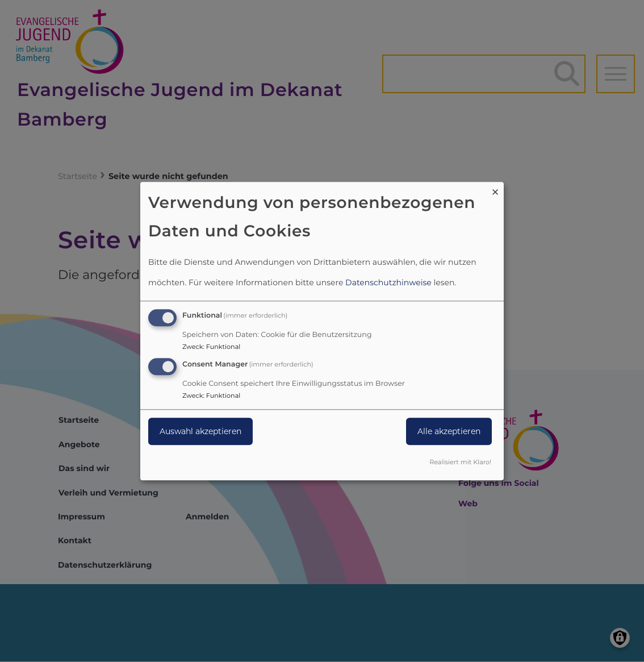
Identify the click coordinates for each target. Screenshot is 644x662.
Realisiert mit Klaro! (460, 462)
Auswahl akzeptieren (200, 431)
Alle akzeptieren (449, 431)
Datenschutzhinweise (388, 283)
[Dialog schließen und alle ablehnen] (495, 189)
